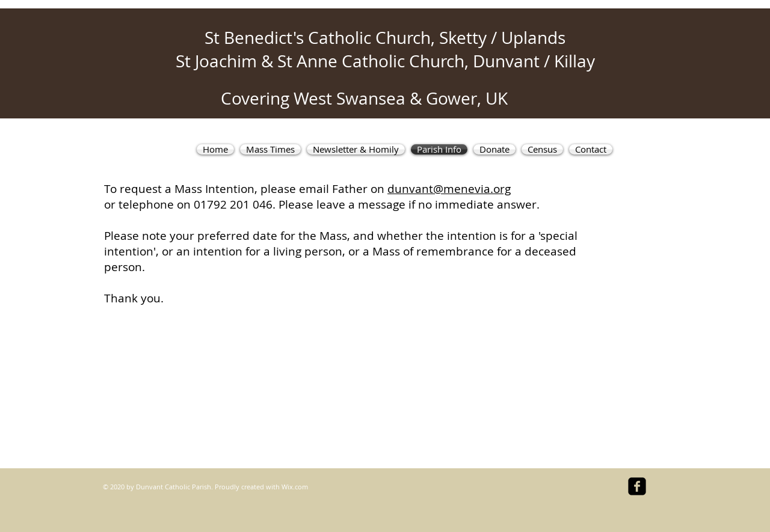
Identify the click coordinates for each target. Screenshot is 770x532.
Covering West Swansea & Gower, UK (364, 98)
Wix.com (295, 487)
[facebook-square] (637, 486)
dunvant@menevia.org (449, 189)
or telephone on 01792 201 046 (188, 204)
